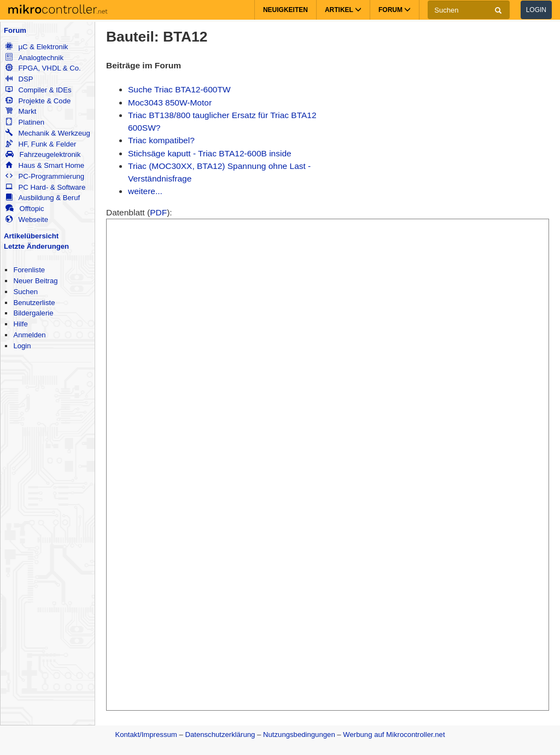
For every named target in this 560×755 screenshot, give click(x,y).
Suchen (25, 292)
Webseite (27, 220)
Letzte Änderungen (36, 246)
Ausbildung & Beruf (43, 198)
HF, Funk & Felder (41, 144)
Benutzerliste (34, 303)
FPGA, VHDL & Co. (43, 68)
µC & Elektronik (37, 47)
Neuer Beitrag (35, 281)
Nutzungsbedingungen (299, 734)
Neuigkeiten (285, 10)
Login (536, 10)
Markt (21, 111)
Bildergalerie (33, 313)
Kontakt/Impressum (146, 734)
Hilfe (20, 324)
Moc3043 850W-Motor (170, 103)
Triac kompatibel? (161, 140)
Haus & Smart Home (45, 165)
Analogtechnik (34, 58)
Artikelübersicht (31, 236)
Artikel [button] (343, 10)
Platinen (25, 122)
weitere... (145, 191)
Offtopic (25, 209)
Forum (15, 30)
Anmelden (29, 335)
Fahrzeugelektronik (43, 154)
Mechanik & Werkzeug (48, 133)
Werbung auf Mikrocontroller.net (394, 734)
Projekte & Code (38, 101)
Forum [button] (395, 10)
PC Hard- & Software (45, 187)
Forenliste (29, 270)
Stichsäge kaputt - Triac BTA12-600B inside (210, 153)
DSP (19, 79)
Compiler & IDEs (38, 90)
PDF (158, 212)
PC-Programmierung (45, 176)
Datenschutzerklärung (220, 734)
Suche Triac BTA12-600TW (179, 89)
